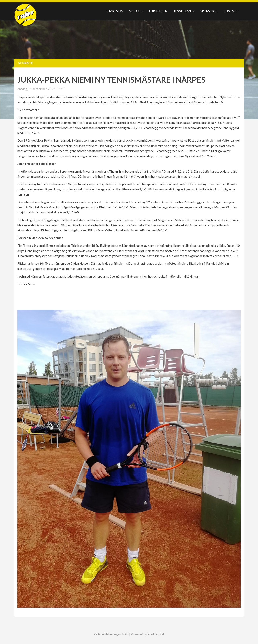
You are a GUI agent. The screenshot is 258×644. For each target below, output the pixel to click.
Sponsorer (209, 11)
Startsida (115, 11)
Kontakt (231, 11)
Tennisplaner (184, 11)
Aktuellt (136, 11)
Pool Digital (156, 634)
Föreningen (158, 11)
